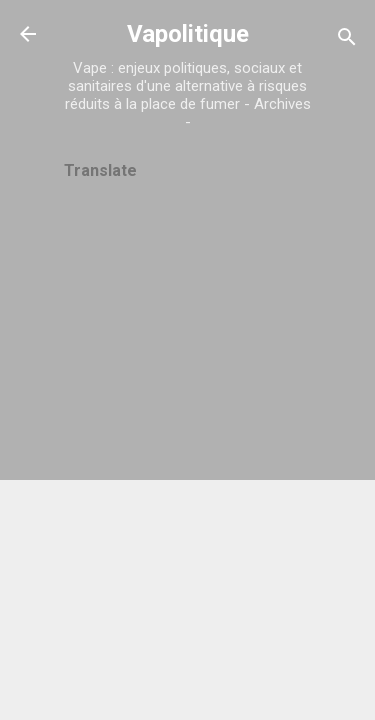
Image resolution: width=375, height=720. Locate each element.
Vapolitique (188, 34)
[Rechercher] (347, 40)
